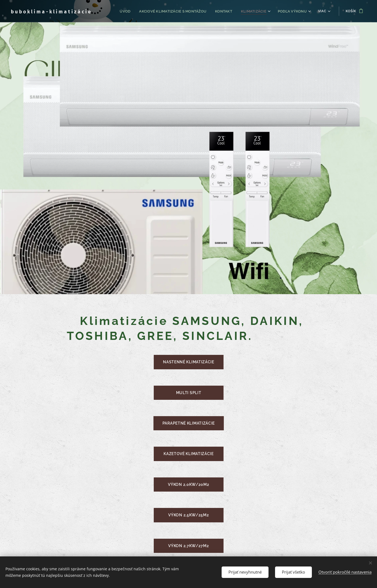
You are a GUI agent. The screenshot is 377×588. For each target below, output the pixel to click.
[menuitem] (133, 11)
